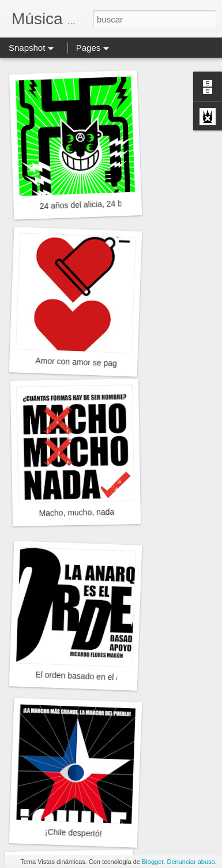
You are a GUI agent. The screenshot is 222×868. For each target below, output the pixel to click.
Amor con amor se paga (78, 362)
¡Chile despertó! (74, 833)
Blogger (153, 862)
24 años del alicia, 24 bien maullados (106, 204)
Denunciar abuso (191, 862)
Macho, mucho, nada (76, 512)
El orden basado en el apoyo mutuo (99, 677)
